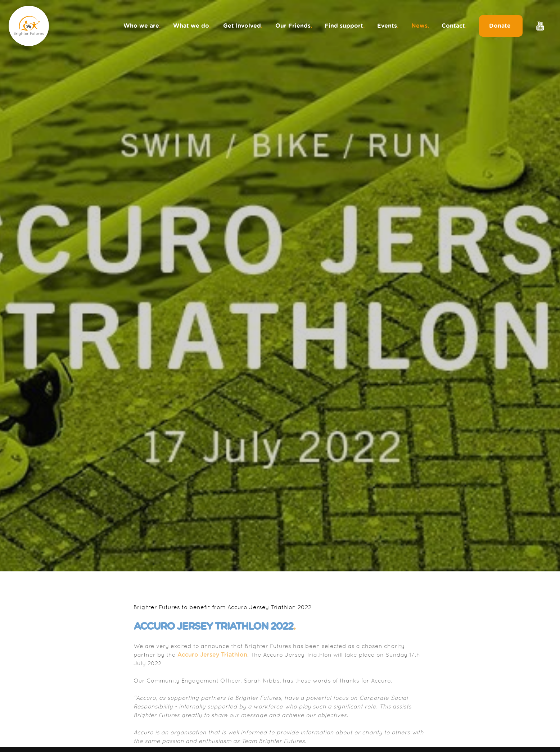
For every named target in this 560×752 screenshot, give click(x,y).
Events (388, 26)
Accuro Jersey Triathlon (212, 655)
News (420, 26)
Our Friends (294, 26)
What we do (192, 26)
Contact (454, 26)
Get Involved (243, 26)
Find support (345, 26)
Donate (501, 26)
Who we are (142, 26)
